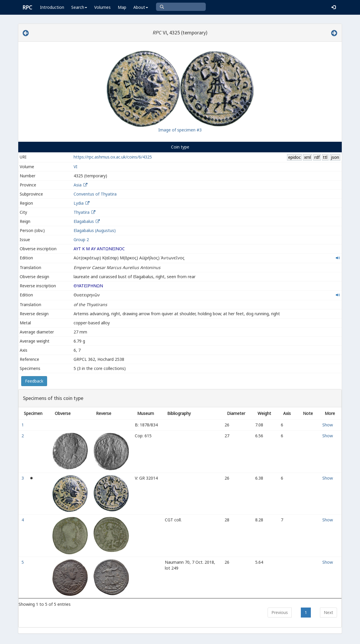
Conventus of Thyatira (95, 194)
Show (328, 425)
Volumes (102, 7)
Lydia (79, 203)
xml (307, 157)
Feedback (34, 381)
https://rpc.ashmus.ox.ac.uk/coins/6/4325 (113, 157)
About (141, 7)
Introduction (52, 7)
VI (76, 167)
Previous (280, 612)
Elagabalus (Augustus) (95, 230)
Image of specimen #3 (180, 130)
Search (79, 7)
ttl (325, 157)
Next (329, 612)
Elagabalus (84, 221)
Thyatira (82, 212)
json (335, 157)
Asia (78, 185)
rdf (317, 157)
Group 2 (81, 240)
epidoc (295, 157)
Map (122, 7)
